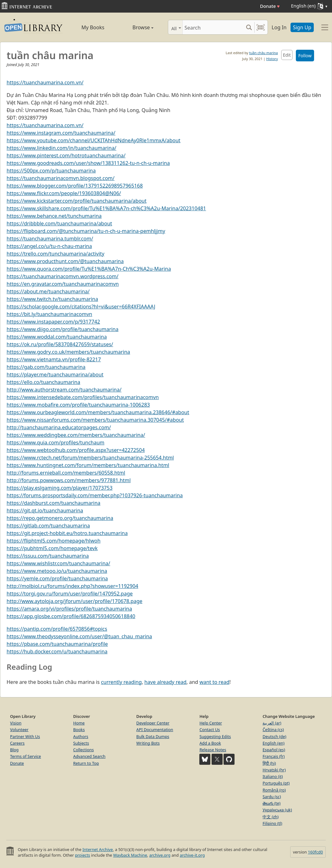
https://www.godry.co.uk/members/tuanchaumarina (68, 352)
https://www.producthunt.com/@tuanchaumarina (65, 261)
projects (82, 855)
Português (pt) (276, 783)
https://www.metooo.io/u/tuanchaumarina (57, 571)
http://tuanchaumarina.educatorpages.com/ (59, 427)
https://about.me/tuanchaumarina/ (48, 291)
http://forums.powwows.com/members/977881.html (69, 480)
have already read (165, 682)
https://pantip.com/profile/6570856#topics (57, 629)
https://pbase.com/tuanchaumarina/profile (57, 644)
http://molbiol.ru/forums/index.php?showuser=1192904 (72, 586)
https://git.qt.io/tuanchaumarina (45, 510)
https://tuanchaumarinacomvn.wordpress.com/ (63, 276)
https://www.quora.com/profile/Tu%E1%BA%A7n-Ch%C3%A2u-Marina (89, 269)
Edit (287, 55)
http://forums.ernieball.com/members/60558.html (66, 473)
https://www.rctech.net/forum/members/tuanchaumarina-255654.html (90, 458)
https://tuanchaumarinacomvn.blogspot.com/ (61, 178)
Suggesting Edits (215, 736)
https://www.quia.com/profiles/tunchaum (55, 442)
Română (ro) (274, 790)
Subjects (81, 743)
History (272, 59)
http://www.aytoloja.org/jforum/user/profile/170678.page (75, 601)
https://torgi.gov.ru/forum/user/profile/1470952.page (70, 594)
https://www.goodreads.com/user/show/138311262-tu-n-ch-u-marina (88, 163)
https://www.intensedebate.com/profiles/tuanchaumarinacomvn (83, 397)
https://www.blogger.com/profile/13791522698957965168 (75, 186)
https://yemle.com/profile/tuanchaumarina (57, 578)
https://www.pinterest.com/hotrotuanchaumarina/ (66, 155)
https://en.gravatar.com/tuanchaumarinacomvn (63, 284)
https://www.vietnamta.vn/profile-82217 (54, 359)
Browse (136, 27)
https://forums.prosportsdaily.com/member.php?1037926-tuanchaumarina (95, 495)
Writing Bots (148, 743)
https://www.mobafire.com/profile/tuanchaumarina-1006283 (78, 405)
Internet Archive (98, 849)
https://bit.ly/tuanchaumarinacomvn (49, 314)
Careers (17, 743)
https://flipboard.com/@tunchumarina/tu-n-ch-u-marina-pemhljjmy (86, 231)
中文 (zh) (271, 817)
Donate (270, 6)
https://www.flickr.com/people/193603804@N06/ (64, 193)
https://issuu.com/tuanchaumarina (48, 556)
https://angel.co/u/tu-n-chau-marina (49, 246)
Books (79, 730)
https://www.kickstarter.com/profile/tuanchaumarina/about (77, 201)
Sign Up (302, 27)
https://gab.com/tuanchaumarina (46, 367)
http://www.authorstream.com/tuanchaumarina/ (64, 390)
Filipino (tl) (272, 823)
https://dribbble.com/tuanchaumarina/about (59, 223)
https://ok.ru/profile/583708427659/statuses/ (60, 344)
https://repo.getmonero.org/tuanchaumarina (60, 518)
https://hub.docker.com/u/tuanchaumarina (57, 651)
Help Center (211, 723)
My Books (93, 27)
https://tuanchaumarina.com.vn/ (45, 82)
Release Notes (213, 750)
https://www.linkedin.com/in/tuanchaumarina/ (61, 148)
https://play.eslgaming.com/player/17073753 (60, 488)
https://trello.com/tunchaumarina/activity (55, 254)
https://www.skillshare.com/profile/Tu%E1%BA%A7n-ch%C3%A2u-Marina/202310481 (106, 208)
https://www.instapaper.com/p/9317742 (53, 322)
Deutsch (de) (274, 736)
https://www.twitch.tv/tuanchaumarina (52, 299)
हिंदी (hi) (269, 763)
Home (79, 723)
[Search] (213, 27)
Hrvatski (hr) (274, 770)
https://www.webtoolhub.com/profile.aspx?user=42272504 (76, 450)
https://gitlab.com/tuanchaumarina (48, 526)
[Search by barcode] (261, 27)
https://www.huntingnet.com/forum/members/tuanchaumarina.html (88, 465)
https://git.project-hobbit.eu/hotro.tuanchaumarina (67, 533)
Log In (279, 27)
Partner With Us (25, 736)
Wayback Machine (130, 855)
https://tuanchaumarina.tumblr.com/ (50, 239)
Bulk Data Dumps (153, 736)
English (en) (274, 743)
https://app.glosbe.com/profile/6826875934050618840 (71, 616)
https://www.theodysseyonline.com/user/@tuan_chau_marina (79, 636)
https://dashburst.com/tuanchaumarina (53, 503)
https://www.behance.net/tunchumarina (54, 216)
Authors (81, 736)
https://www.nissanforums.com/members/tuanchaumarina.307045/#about (95, 420)
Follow (305, 56)
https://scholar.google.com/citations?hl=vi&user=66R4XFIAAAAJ (81, 307)
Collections (84, 750)
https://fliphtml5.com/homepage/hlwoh (54, 541)
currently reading (121, 682)
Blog (14, 750)
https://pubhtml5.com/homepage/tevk (52, 548)
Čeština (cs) (273, 730)
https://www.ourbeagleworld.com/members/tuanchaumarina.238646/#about (98, 412)
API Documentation (155, 730)
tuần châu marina (263, 53)
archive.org (160, 855)
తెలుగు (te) (271, 803)
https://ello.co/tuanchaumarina (43, 382)
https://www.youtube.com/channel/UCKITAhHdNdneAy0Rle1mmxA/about (94, 140)
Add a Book (210, 743)
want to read (214, 682)
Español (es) (274, 750)
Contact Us (210, 730)
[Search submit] (249, 27)
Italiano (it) (273, 776)
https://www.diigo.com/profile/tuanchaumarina (63, 329)
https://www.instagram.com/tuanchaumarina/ (61, 133)
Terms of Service (25, 756)
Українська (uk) (277, 810)
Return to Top (86, 763)
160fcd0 (315, 852)
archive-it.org (192, 855)
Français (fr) (274, 756)
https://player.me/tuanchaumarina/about (55, 375)
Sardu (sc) (272, 797)
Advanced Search (89, 756)
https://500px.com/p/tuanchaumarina (51, 171)
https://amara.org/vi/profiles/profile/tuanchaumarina (69, 609)
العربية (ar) (272, 723)
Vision (16, 723)
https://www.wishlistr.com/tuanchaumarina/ (58, 563)
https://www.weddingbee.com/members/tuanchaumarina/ (76, 435)
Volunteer (19, 730)
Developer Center (153, 723)
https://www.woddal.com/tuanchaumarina (57, 337)
